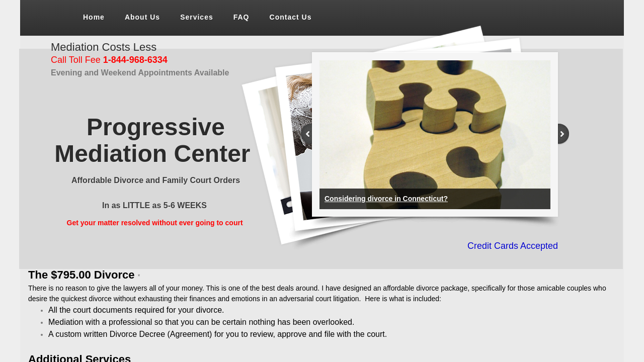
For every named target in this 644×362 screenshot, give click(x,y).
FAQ (242, 17)
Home (94, 17)
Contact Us (291, 17)
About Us (142, 17)
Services (197, 17)
